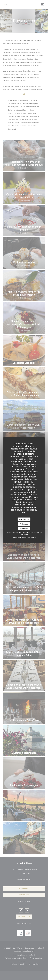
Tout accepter (24, 519)
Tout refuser (24, 524)
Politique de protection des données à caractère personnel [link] (25, 533)
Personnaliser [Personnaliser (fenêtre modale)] (24, 529)
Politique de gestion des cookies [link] (25, 537)
